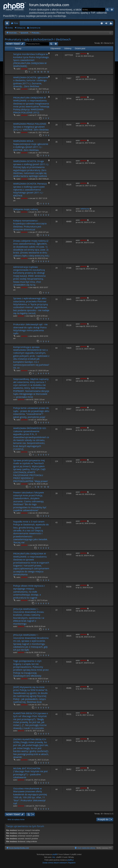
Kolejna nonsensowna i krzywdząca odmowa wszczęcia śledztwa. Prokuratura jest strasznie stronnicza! (30, 225)
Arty (54, 857)
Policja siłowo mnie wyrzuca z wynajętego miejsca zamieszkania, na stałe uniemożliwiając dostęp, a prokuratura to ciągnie (29, 592)
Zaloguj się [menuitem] (107, 24)
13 (48, 487)
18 (48, 72)
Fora (16, 23)
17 (45, 72)
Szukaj (10, 28)
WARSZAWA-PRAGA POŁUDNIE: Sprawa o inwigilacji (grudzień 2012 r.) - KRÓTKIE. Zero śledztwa (31, 127)
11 (41, 487)
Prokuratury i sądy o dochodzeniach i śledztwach (38, 39)
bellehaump (85, 209)
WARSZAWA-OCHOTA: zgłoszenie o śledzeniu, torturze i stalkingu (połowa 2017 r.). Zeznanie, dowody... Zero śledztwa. (31, 82)
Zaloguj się (21, 28)
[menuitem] (102, 23)
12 (45, 487)
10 (38, 487)
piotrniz (24, 69)
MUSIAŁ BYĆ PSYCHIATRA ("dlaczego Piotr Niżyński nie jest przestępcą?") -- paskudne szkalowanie (30, 773)
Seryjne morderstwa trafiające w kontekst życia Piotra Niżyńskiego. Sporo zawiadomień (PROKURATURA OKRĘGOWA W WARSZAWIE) (31, 60)
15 (38, 72)
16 (41, 72)
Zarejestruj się (35, 28)
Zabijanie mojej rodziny (26, 209)
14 (35, 72)
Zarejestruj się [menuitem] (112, 24)
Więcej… (8, 24)
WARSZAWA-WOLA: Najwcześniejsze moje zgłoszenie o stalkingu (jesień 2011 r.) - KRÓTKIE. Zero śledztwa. (31, 145)
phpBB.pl (70, 860)
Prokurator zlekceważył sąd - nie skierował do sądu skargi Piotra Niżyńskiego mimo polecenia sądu (30, 329)
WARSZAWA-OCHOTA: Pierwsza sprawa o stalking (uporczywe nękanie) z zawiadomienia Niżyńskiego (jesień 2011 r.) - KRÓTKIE (30, 190)
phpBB (55, 854)
